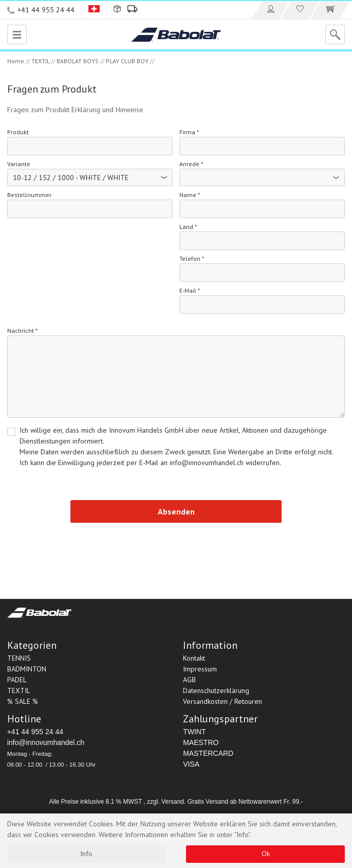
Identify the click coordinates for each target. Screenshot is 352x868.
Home (16, 61)
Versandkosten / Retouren (223, 701)
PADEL (17, 680)
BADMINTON (27, 669)
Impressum (200, 669)
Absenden (176, 511)
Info (86, 854)
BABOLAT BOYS (78, 61)
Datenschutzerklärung (216, 690)
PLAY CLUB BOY (127, 61)
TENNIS (19, 658)
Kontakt (194, 658)
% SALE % (23, 701)
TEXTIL (40, 61)
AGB (189, 680)
